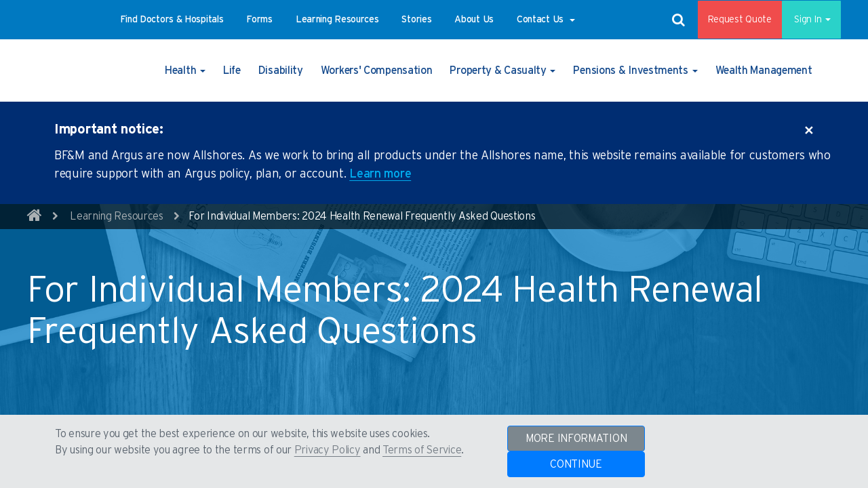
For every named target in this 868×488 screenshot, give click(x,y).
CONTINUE (576, 464)
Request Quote (730, 20)
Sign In (807, 20)
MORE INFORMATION (576, 439)
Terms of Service (422, 450)
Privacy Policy (328, 450)
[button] (172, 20)
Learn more (380, 174)
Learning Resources (117, 216)
